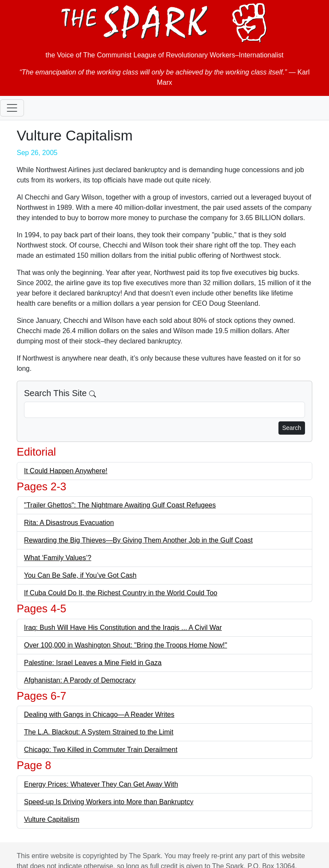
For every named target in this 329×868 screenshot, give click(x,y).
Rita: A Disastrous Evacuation (69, 523)
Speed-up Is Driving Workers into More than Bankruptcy (109, 802)
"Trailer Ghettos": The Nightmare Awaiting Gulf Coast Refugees (120, 505)
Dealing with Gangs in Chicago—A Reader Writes (99, 714)
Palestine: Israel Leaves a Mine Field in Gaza (93, 663)
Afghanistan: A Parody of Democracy (80, 680)
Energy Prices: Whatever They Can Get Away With (101, 784)
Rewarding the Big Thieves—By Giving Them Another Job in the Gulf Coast (138, 540)
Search (292, 428)
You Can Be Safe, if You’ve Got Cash (80, 575)
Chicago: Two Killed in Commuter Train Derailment (101, 750)
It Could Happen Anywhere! (66, 471)
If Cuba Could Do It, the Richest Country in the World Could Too (121, 593)
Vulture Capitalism (52, 819)
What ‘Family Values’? (58, 558)
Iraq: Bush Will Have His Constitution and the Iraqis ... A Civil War (123, 628)
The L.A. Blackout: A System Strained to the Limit (99, 732)
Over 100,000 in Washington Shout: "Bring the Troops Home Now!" (126, 645)
